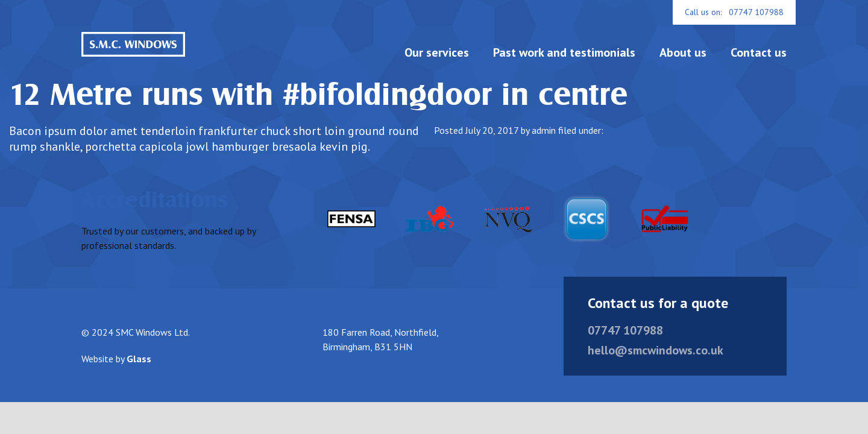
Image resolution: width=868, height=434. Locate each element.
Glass (139, 371)
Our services (437, 52)
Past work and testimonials (564, 52)
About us (683, 52)
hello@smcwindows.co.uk (656, 363)
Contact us (759, 52)
